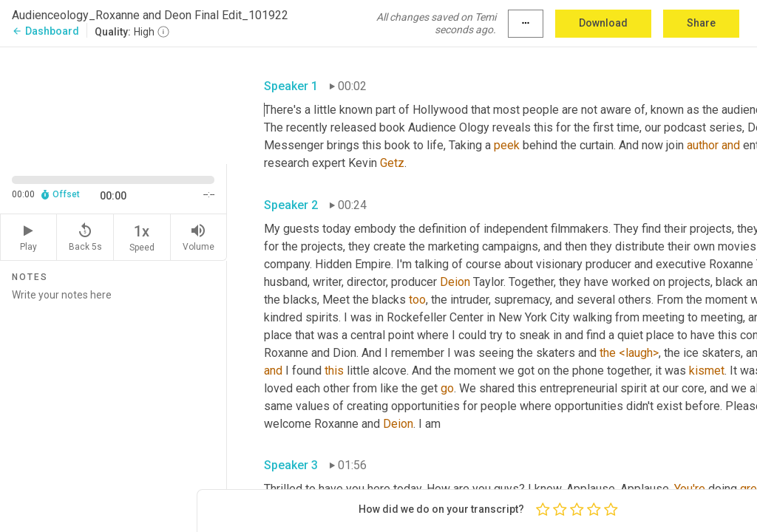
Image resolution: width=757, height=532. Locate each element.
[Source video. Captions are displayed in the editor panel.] (113, 104)
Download (603, 23)
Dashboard (45, 31)
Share (701, 23)
